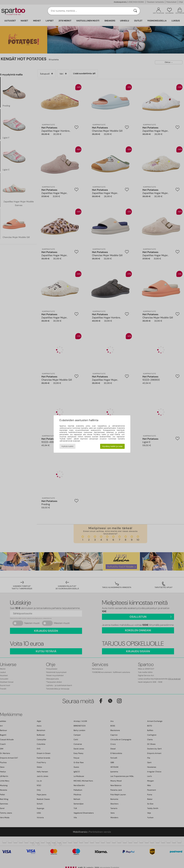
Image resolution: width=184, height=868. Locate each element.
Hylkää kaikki (67, 446)
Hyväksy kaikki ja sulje (112, 446)
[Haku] (135, 11)
